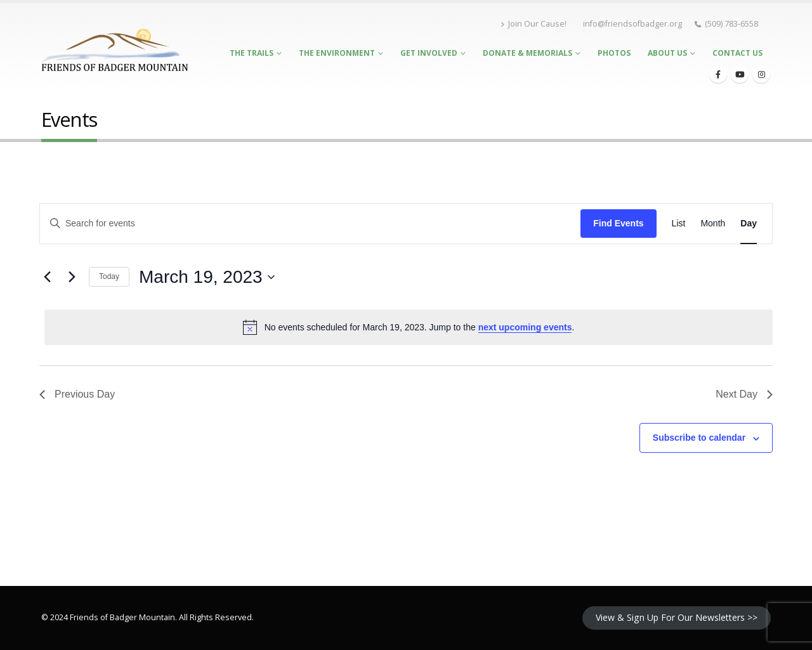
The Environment (337, 53)
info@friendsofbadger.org (632, 24)
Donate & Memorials (527, 53)
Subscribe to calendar (699, 438)
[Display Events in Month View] (713, 224)
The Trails (252, 53)
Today (109, 276)
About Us (667, 53)
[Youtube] (740, 74)
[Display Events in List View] (679, 224)
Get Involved (429, 53)
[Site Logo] (115, 50)
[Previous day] (47, 277)
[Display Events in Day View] (749, 224)
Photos (614, 53)
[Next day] (72, 277)
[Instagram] (761, 74)
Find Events (618, 223)
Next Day (744, 394)
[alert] (409, 327)
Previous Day (77, 394)
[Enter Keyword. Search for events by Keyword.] (310, 224)
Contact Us (737, 53)
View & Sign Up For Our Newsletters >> (677, 617)
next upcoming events (525, 327)
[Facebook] (718, 74)
